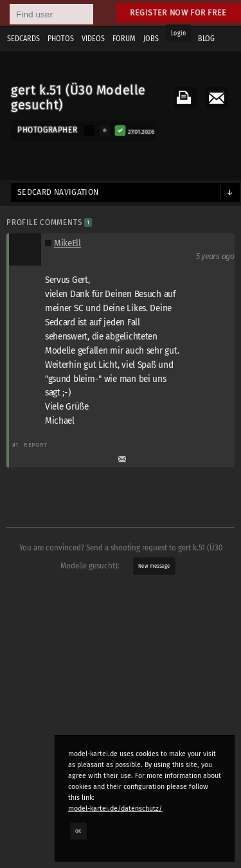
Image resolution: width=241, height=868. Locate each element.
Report (36, 445)
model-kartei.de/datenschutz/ (115, 809)
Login (178, 33)
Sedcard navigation (58, 192)
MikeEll (67, 243)
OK (78, 831)
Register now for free (178, 13)
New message (154, 566)
